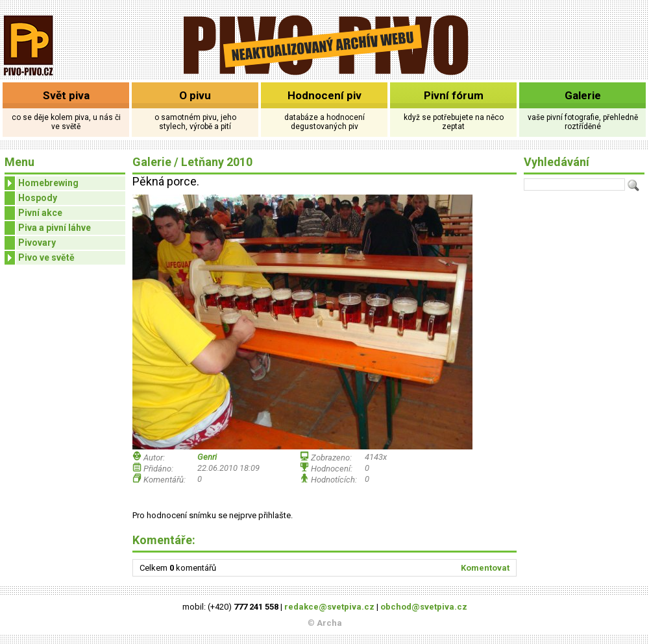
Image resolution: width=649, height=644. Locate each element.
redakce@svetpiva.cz (329, 607)
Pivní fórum (454, 95)
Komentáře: (164, 540)
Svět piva (66, 95)
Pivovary (37, 243)
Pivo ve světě (40, 258)
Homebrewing (42, 183)
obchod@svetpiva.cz (424, 607)
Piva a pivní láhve (55, 228)
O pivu (195, 95)
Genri (207, 457)
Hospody (38, 198)
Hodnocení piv (324, 95)
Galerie (583, 95)
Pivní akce (40, 213)
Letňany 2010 (217, 162)
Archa (329, 623)
